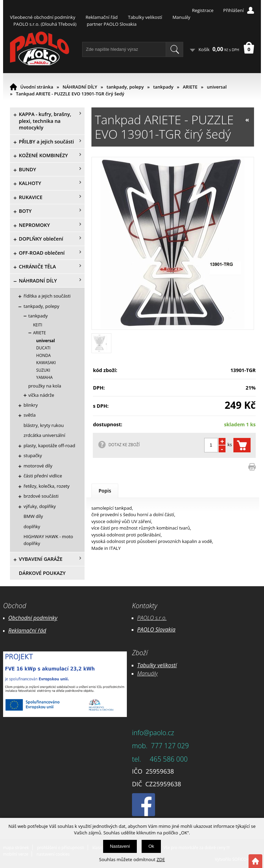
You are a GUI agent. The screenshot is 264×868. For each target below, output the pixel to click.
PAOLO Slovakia (156, 629)
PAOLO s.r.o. (152, 618)
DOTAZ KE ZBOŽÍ (124, 444)
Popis (105, 491)
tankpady (163, 87)
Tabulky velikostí (145, 17)
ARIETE (190, 87)
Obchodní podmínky (33, 618)
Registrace (203, 10)
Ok (151, 846)
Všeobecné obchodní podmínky (43, 17)
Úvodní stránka (37, 87)
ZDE (161, 859)
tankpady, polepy (125, 87)
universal (217, 87)
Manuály (181, 17)
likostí (170, 665)
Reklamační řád (102, 17)
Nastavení (120, 846)
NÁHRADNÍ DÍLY (80, 87)
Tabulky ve (150, 665)
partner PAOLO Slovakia (112, 24)
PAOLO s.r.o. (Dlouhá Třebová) (45, 24)
